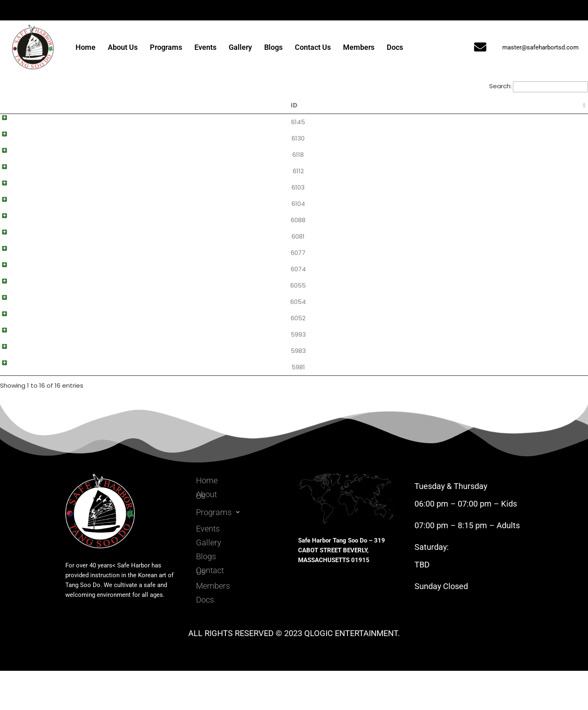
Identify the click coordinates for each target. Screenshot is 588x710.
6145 (12, 122)
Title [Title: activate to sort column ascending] (116, 105)
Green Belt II (500, 291)
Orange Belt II (500, 347)
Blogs (273, 47)
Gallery (240, 47)
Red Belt (499, 272)
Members (359, 47)
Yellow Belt (499, 385)
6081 (12, 253)
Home (86, 47)
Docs (395, 47)
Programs (166, 47)
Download (560, 123)
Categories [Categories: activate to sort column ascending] (500, 105)
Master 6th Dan (499, 122)
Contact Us (313, 47)
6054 (12, 329)
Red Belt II (499, 235)
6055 (12, 310)
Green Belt (500, 329)
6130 (12, 141)
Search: (539, 86)
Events (205, 47)
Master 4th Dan (500, 160)
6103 (12, 197)
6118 (12, 160)
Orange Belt (500, 366)
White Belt (500, 404)
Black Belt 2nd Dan (500, 197)
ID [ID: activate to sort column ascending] (12, 105)
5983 (12, 385)
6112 (12, 178)
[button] (240, 550)
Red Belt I (500, 253)
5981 (12, 404)
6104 (12, 216)
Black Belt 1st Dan (499, 216)
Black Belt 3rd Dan (499, 178)
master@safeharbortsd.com (540, 47)
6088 (12, 235)
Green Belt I (499, 310)
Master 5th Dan (500, 141)
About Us (123, 47)
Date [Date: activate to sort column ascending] (445, 105)
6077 (12, 272)
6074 (12, 291)
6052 (12, 347)
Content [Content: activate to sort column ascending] (299, 105)
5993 (12, 366)
